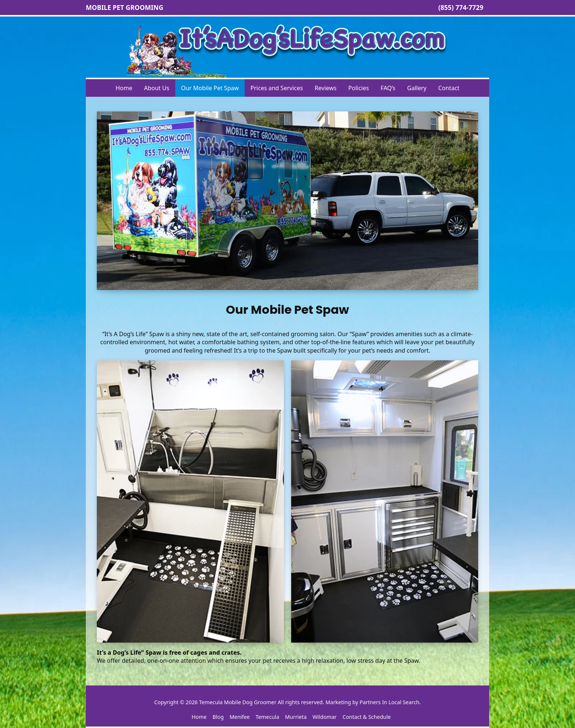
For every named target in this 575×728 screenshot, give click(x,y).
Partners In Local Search (389, 702)
